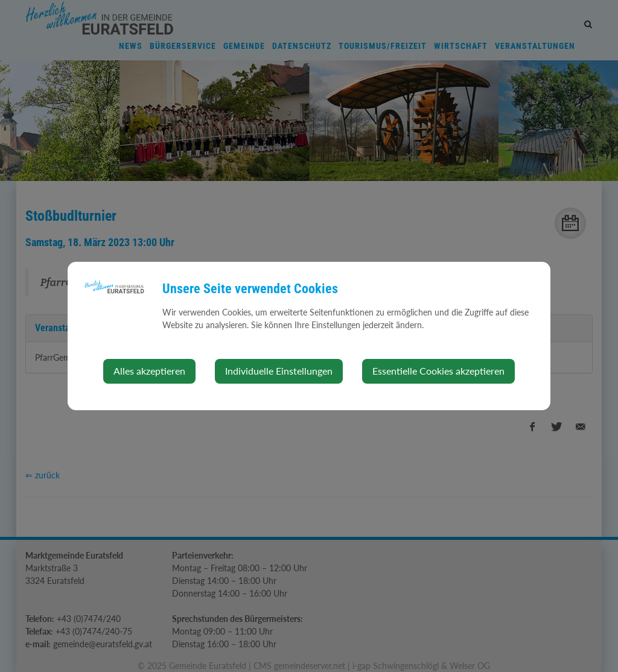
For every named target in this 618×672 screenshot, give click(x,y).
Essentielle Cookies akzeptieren (438, 371)
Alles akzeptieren (149, 371)
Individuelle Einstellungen (279, 371)
